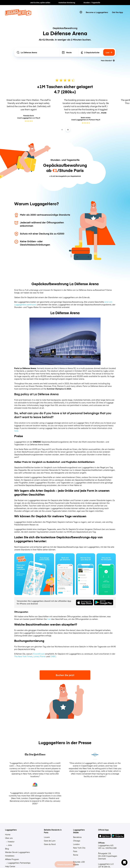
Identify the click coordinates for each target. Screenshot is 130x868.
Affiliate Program (12, 859)
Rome (76, 855)
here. (16, 431)
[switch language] (81, 12)
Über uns (9, 838)
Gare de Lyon (50, 841)
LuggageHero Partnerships (19, 863)
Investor (11, 842)
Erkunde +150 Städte (79, 863)
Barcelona (77, 837)
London (76, 844)
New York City (79, 848)
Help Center (10, 866)
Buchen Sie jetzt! (65, 675)
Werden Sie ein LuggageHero (17, 852)
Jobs (10, 845)
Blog (7, 849)
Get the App (117, 12)
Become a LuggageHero (97, 12)
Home (8, 834)
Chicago (77, 841)
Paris (75, 851)
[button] (124, 862)
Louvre (47, 837)
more (104, 113)
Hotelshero (10, 856)
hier (49, 619)
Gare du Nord (50, 844)
